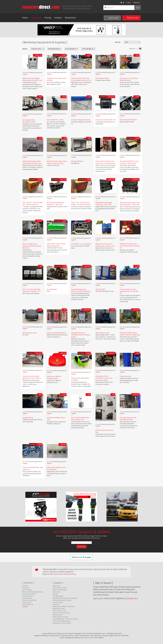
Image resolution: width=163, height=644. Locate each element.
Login (129, 2)
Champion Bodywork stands (81, 120)
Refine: (25, 49)
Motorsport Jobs (59, 609)
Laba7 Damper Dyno (102, 333)
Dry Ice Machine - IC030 (55, 120)
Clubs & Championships (62, 621)
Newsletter (70, 18)
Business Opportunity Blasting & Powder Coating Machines (32, 246)
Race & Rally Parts (60, 588)
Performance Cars (59, 611)
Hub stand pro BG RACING (128, 120)
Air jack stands (52, 289)
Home (25, 18)
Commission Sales (29, 594)
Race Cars (56, 586)
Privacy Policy (28, 596)
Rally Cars (56, 592)
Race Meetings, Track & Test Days (65, 619)
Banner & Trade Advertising (32, 592)
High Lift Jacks (100, 289)
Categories (36, 18)
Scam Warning (28, 604)
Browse (25, 586)
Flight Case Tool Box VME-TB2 (106, 120)
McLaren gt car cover (30, 333)
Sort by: (118, 42)
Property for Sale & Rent (62, 623)
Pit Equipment (58, 596)
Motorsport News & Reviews (64, 606)
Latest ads (112, 18)
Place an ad (131, 18)
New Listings (27, 590)
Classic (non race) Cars (61, 613)
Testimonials (27, 598)
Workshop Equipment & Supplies (65, 598)
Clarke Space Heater (102, 78)
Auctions (56, 604)
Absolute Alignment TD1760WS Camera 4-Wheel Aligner (81, 335)
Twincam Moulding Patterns (57, 333)
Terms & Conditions (29, 600)
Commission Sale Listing (62, 600)
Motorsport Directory (61, 617)
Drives (55, 594)
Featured (26, 588)
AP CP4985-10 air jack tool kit (81, 244)
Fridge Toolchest (125, 376)
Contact (58, 18)
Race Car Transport (60, 590)
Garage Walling (28, 418)
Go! (137, 8)
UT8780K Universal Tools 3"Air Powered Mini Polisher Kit (130, 246)
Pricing (48, 18)
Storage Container (77, 161)
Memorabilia (58, 615)
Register (137, 2)
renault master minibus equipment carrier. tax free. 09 (129, 291)
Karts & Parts (58, 602)
